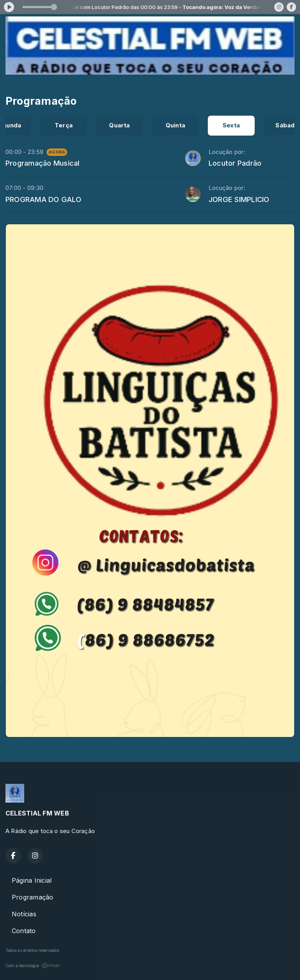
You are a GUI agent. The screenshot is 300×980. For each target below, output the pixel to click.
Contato (24, 931)
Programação (33, 897)
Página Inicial (32, 880)
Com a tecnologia (33, 966)
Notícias (24, 914)
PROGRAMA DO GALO (43, 199)
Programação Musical (43, 163)
